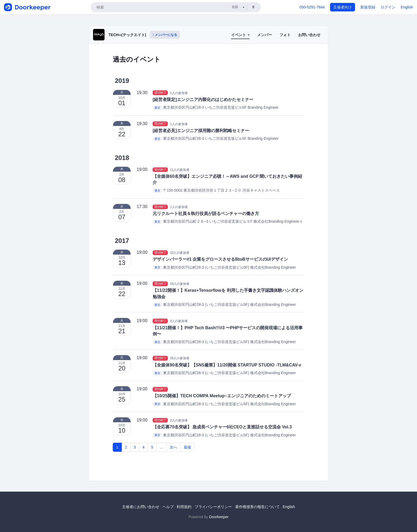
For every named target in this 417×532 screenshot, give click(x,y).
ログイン (388, 7)
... (161, 447)
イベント (240, 35)
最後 (187, 447)
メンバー (265, 35)
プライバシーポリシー (213, 507)
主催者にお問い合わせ (141, 507)
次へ (173, 447)
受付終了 (160, 93)
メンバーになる (165, 35)
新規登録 (368, 7)
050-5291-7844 (312, 7)
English (407, 7)
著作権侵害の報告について (257, 507)
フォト (285, 35)
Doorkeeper (219, 517)
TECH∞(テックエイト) (127, 35)
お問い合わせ (309, 35)
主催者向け (343, 7)
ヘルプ (168, 507)
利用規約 (184, 507)
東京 (157, 108)
